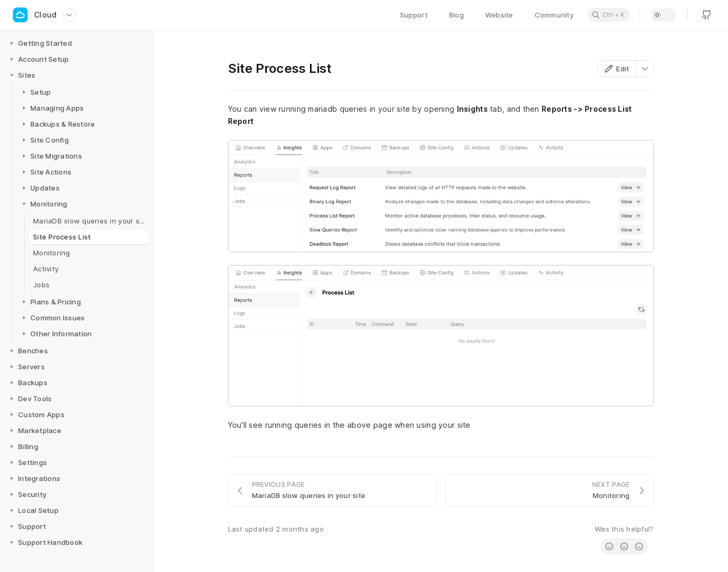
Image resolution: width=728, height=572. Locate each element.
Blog (456, 15)
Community (554, 15)
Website (499, 15)
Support (414, 15)
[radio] (609, 546)
